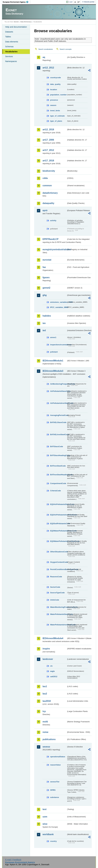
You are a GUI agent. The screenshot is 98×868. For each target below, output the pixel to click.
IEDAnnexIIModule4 (53, 638)
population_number (58, 95)
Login (71, 2)
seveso (46, 747)
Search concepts (66, 49)
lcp (44, 711)
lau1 (45, 686)
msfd (45, 722)
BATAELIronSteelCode (58, 434)
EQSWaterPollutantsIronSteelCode (58, 541)
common (47, 186)
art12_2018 (48, 130)
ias (44, 323)
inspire (46, 649)
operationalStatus (58, 757)
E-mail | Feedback (13, 860)
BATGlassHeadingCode (58, 455)
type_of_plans (56, 121)
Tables (8, 37)
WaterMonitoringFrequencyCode (58, 607)
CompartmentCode (58, 483)
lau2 (45, 694)
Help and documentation (16, 27)
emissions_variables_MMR (58, 302)
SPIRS (53, 790)
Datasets (9, 32)
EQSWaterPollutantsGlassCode (58, 531)
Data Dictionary (26, 22)
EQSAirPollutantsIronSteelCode (58, 515)
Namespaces (11, 61)
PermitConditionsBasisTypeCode (58, 569)
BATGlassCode (56, 446)
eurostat (47, 260)
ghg (44, 295)
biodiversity (49, 171)
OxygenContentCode (58, 562)
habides (47, 316)
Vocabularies (11, 52)
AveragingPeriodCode (58, 415)
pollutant (54, 352)
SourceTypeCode (57, 593)
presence (54, 100)
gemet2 (46, 288)
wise (45, 824)
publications (49, 739)
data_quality (55, 84)
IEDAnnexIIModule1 (53, 361)
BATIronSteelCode (58, 466)
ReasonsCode (56, 577)
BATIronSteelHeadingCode (58, 475)
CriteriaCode (55, 491)
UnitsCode (55, 600)
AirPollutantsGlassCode (58, 391)
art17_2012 (48, 150)
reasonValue (55, 765)
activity (53, 220)
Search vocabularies (46, 49)
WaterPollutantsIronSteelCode (58, 625)
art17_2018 (48, 161)
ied (44, 330)
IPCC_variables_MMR (58, 307)
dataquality (48, 203)
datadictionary (50, 193)
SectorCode (55, 587)
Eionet (16, 22)
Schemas (9, 47)
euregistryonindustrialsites (55, 249)
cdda (45, 178)
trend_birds (55, 111)
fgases (46, 277)
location (54, 90)
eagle (52, 671)
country (53, 841)
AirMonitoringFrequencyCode (58, 384)
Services (9, 56)
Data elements (12, 42)
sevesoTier (55, 782)
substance (54, 797)
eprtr (45, 210)
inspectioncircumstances (58, 345)
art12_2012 (48, 68)
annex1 (53, 337)
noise (45, 732)
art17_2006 (48, 140)
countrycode (55, 78)
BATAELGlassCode (58, 422)
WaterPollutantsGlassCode (58, 614)
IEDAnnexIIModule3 (53, 371)
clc (51, 666)
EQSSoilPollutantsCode (58, 524)
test (44, 809)
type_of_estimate (57, 116)
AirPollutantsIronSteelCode (58, 403)
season (53, 105)
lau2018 (47, 701)
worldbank (48, 834)
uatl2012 (54, 676)
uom (45, 817)
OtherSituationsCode (58, 552)
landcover (48, 659)
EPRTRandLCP (50, 239)
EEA (17, 2)
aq (44, 57)
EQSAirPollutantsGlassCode (58, 504)
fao (44, 267)
